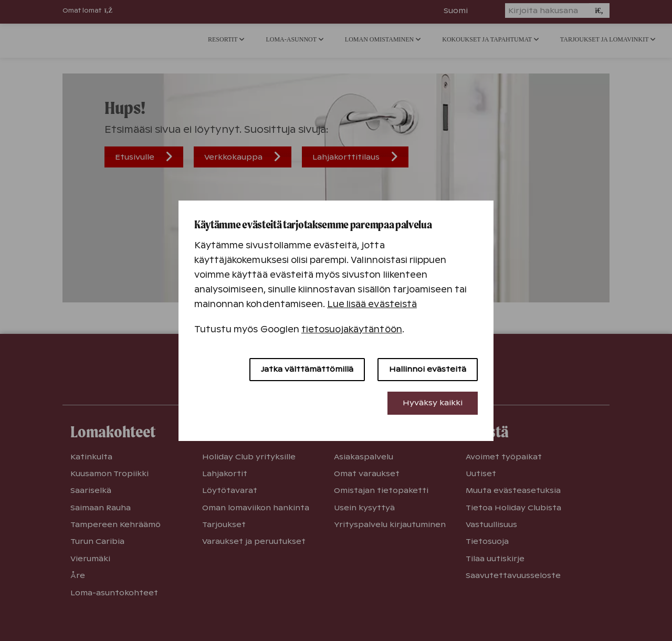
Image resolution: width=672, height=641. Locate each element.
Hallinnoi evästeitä (428, 369)
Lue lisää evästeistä (372, 304)
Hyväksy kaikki (433, 403)
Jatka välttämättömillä (307, 369)
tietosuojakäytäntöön (352, 329)
